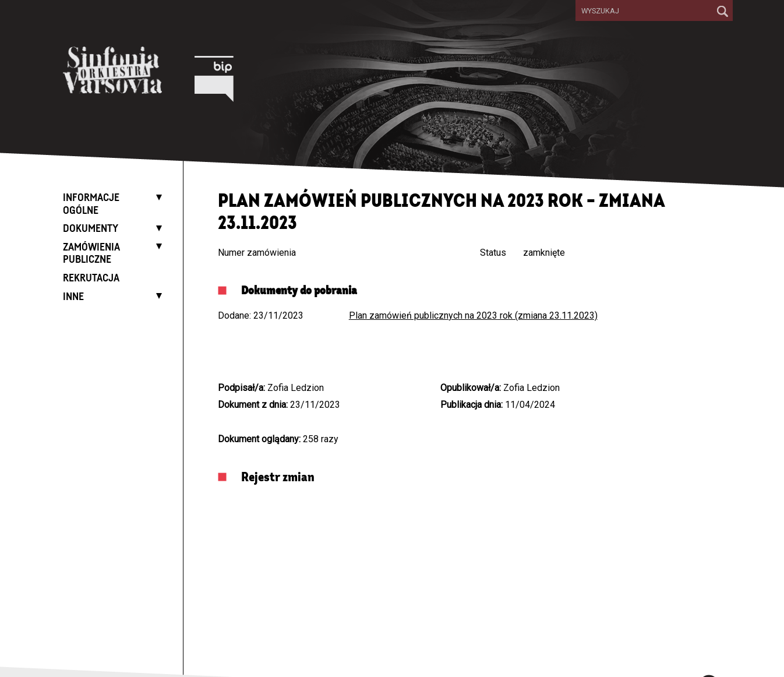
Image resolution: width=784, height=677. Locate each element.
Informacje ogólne (91, 204)
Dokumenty (91, 229)
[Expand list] (156, 197)
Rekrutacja (91, 278)
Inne (73, 297)
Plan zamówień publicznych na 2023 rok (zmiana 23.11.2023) (473, 315)
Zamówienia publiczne (91, 254)
